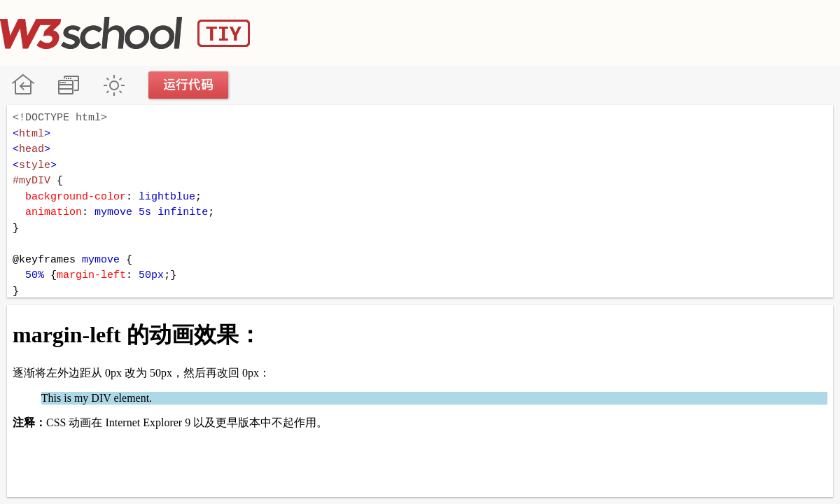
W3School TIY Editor (125, 33)
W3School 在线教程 (23, 85)
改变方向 (68, 85)
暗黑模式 (114, 85)
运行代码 (189, 85)
